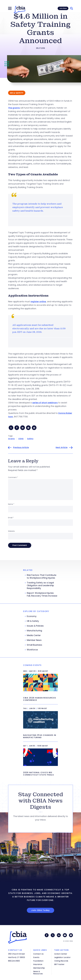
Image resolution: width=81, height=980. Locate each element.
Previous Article (21, 448)
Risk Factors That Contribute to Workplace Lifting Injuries (42, 577)
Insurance (38, 964)
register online (38, 302)
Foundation (38, 961)
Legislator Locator (62, 957)
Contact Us (38, 954)
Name (11, 504)
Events (36, 957)
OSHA (21, 439)
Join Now (63, 8)
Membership (39, 968)
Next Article (62, 448)
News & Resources (38, 973)
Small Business (34, 645)
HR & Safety (33, 621)
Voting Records (61, 961)
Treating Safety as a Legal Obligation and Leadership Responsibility (40, 585)
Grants (11, 439)
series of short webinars (45, 403)
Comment (13, 477)
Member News (34, 640)
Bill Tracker (59, 964)
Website (11, 531)
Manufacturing (34, 631)
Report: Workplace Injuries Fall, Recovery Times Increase (42, 594)
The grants (14, 108)
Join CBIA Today (40, 910)
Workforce (32, 650)
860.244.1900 (14, 961)
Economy (32, 616)
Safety (30, 439)
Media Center (34, 635)
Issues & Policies (35, 626)
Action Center (61, 954)
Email (11, 518)
